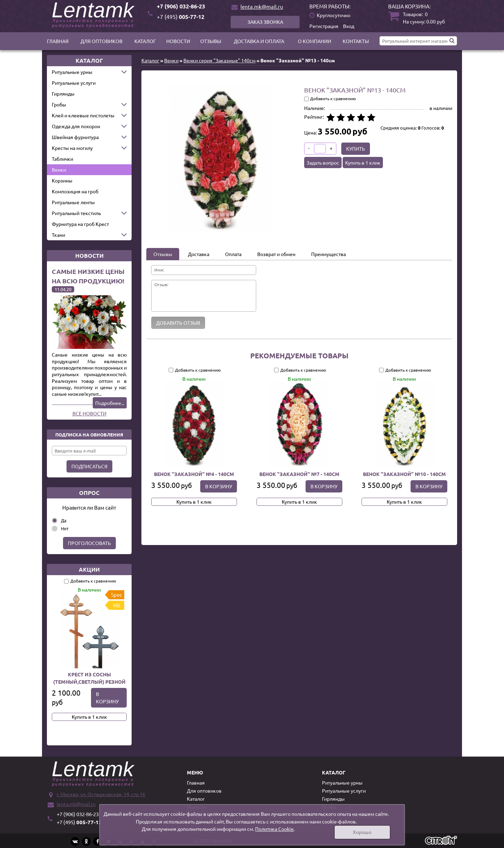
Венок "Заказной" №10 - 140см (404, 474)
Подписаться (89, 466)
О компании (314, 41)
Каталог (145, 41)
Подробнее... (110, 403)
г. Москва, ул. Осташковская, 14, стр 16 (101, 794)
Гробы (59, 104)
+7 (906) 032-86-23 (181, 6)
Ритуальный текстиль (76, 213)
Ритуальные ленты (73, 202)
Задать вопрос (323, 163)
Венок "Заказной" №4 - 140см (194, 474)
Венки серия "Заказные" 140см (219, 60)
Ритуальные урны (72, 72)
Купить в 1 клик (89, 717)
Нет (65, 528)
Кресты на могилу (72, 148)
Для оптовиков (101, 41)
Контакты (356, 41)
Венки (59, 170)
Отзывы (211, 41)
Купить (356, 149)
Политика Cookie (274, 829)
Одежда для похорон (76, 126)
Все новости (89, 413)
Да (64, 520)
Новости (178, 41)
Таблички (62, 159)
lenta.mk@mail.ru (262, 6)
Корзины (62, 180)
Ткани (58, 235)
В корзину (107, 698)
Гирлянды (63, 94)
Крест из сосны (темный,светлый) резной (89, 678)
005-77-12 (181, 17)
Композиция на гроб (75, 191)
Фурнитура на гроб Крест (80, 224)
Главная (58, 41)
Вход (349, 26)
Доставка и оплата (259, 41)
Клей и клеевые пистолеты (83, 115)
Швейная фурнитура (75, 137)
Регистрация (324, 26)
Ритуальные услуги (74, 83)
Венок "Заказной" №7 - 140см (299, 474)
